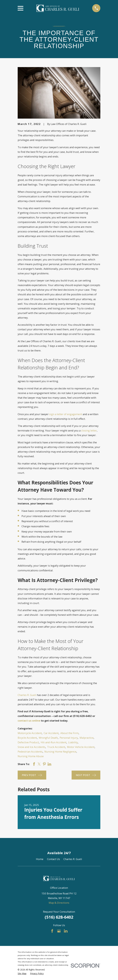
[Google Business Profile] (59, 931)
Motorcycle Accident (30, 733)
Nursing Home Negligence (60, 752)
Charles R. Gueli (27, 695)
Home (40, 859)
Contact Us (53, 859)
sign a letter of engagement (66, 414)
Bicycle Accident (27, 738)
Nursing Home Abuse (31, 756)
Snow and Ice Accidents (31, 747)
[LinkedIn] (66, 931)
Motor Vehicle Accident (81, 747)
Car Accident (51, 733)
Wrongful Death (48, 738)
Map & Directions (59, 903)
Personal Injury (69, 738)
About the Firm (69, 733)
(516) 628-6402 (59, 917)
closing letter (89, 430)
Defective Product (28, 742)
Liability (73, 742)
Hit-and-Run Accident (54, 742)
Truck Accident (56, 747)
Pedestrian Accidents (30, 752)
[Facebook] (52, 931)
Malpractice (87, 738)
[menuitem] (22, 973)
